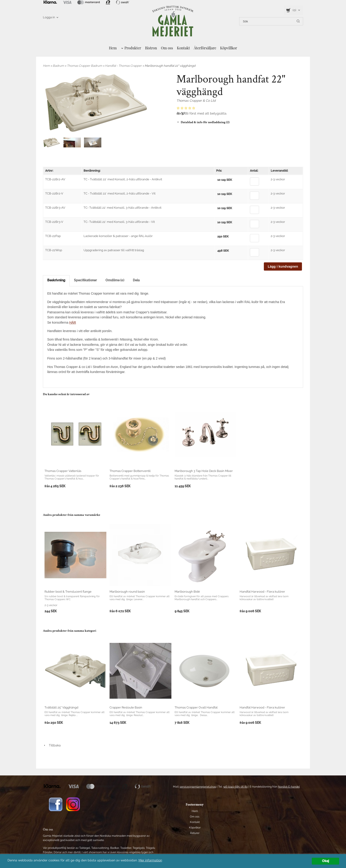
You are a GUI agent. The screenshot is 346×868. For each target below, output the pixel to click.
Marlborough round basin (127, 592)
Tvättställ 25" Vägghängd (61, 707)
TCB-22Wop (54, 250)
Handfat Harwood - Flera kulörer (262, 592)
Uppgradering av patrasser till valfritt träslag (114, 250)
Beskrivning (56, 280)
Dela (136, 280)
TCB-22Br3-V (54, 222)
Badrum (59, 66)
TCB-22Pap (53, 236)
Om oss (167, 48)
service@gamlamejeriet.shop (198, 787)
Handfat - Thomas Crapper (124, 66)
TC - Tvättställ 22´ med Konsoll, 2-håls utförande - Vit (119, 193)
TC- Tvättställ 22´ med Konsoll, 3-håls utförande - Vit (119, 222)
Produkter (133, 48)
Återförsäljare (205, 48)
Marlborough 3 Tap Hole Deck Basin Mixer (204, 471)
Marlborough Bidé (187, 592)
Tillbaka (52, 745)
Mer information (150, 860)
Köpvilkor (195, 828)
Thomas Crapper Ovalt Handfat (196, 707)
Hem (113, 48)
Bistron (151, 48)
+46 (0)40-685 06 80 (235, 787)
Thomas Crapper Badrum (85, 66)
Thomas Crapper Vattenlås (63, 471)
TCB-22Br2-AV (55, 179)
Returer (195, 833)
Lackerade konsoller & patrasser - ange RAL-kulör (118, 236)
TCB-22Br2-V (54, 193)
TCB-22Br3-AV (55, 208)
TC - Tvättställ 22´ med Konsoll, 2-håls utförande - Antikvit (123, 179)
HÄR (73, 322)
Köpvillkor (229, 48)
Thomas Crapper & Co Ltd (196, 101)
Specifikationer (85, 280)
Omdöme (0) (115, 280)
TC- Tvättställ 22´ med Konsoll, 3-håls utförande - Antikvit (122, 208)
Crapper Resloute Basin (126, 707)
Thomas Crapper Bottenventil (130, 471)
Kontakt (183, 48)
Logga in (49, 17)
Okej (326, 861)
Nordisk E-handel (289, 787)
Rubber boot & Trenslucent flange (68, 592)
